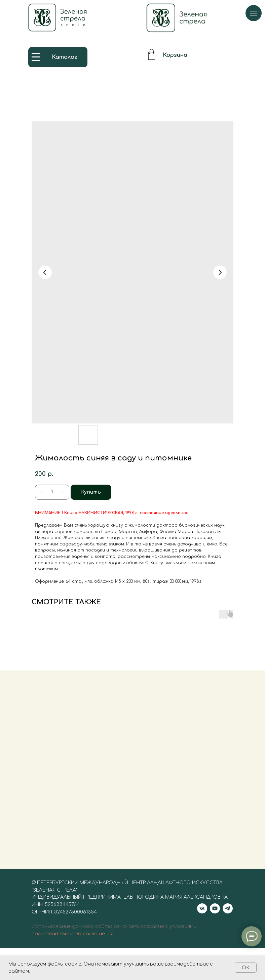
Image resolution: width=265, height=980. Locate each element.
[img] (177, 18)
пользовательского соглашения (72, 942)
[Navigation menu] (254, 13)
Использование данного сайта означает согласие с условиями (114, 934)
